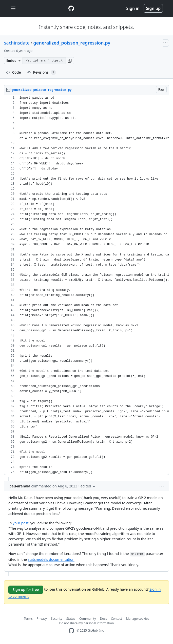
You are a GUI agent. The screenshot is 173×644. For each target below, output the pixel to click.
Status (71, 619)
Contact (116, 619)
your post (21, 523)
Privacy (42, 619)
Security (57, 619)
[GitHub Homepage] (71, 631)
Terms (28, 619)
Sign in (133, 8)
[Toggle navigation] (13, 8)
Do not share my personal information (87, 623)
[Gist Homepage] (71, 8)
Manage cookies (138, 619)
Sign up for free (26, 589)
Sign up (153, 8)
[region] (86, 285)
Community (88, 619)
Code (14, 72)
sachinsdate (17, 43)
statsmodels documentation (51, 559)
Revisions (42, 72)
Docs (104, 619)
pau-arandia (20, 486)
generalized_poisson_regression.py (72, 43)
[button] (70, 61)
